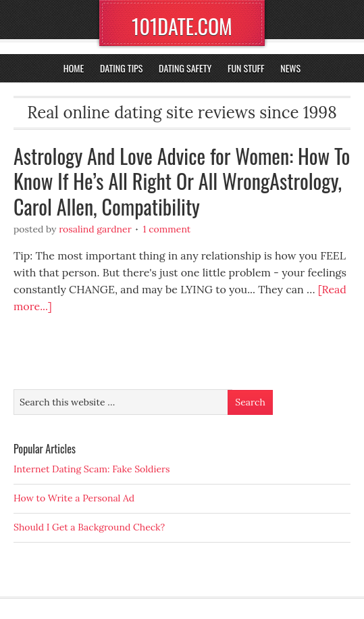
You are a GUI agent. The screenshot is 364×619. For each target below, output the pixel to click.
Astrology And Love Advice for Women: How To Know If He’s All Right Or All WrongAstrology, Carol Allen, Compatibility (182, 181)
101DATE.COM (182, 26)
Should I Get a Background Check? (89, 527)
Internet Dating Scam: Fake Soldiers (92, 469)
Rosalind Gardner (95, 229)
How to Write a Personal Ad (74, 498)
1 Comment (166, 229)
